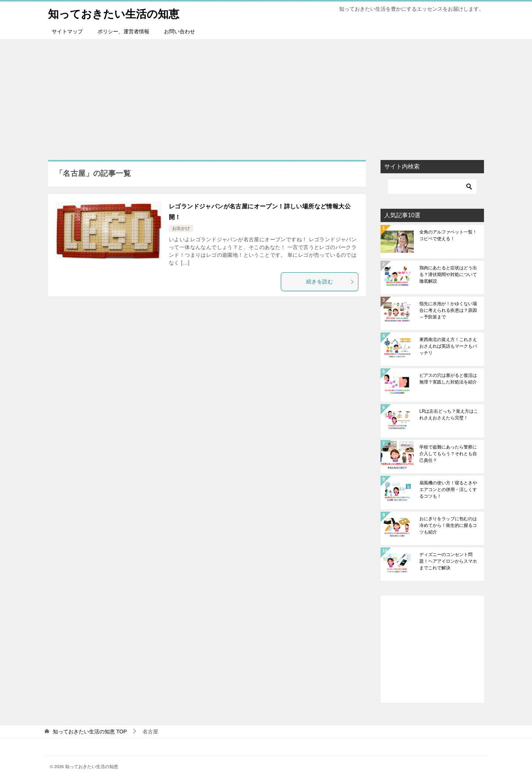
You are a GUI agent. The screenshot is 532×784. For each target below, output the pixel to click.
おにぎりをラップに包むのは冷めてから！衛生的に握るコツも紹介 (448, 525)
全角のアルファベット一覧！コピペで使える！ (448, 235)
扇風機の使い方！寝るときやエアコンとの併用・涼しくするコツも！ (448, 490)
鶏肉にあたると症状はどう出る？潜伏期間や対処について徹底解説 (448, 275)
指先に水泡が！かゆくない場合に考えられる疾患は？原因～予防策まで (448, 310)
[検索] (432, 187)
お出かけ (181, 228)
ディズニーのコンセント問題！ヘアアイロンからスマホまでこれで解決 (448, 561)
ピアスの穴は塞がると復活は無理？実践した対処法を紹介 (448, 379)
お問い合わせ (180, 31)
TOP (90, 732)
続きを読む (330, 282)
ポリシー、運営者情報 (123, 31)
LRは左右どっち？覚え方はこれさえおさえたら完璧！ (449, 415)
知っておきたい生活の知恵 (116, 13)
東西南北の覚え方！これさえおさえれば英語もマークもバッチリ (448, 346)
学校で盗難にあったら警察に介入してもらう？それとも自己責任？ (448, 454)
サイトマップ (67, 31)
